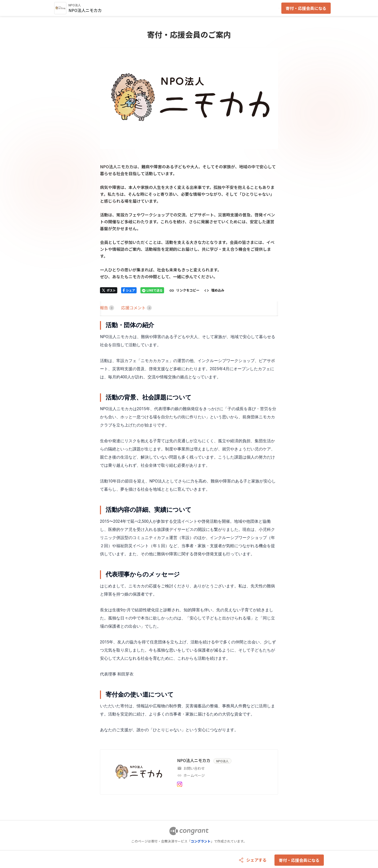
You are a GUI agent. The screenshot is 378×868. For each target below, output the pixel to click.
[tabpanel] (189, 528)
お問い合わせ (194, 768)
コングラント (201, 841)
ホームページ (194, 775)
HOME (106, 308)
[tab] (106, 308)
